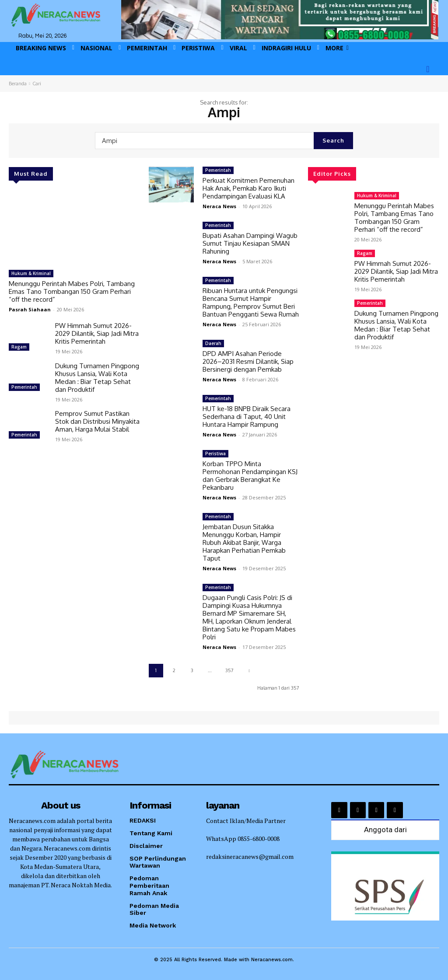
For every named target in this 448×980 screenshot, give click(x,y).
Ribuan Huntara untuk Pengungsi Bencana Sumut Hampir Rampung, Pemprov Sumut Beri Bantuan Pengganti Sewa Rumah (251, 302)
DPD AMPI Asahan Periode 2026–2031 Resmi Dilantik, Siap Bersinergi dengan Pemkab (248, 361)
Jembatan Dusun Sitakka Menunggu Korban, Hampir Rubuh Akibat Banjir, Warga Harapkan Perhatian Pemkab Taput (244, 542)
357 (229, 670)
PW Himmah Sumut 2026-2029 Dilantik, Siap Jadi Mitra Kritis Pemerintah (97, 333)
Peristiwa (215, 453)
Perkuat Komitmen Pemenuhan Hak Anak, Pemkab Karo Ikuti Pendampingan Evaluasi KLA (248, 188)
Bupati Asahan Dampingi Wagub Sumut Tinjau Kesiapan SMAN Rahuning (250, 243)
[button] (428, 69)
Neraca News (219, 206)
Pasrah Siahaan (30, 309)
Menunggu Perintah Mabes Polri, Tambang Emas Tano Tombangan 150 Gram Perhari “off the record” (72, 291)
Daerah (213, 343)
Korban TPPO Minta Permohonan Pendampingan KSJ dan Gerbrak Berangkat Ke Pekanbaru (250, 476)
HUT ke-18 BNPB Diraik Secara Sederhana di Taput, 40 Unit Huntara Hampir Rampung (247, 417)
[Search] (333, 141)
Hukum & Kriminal (31, 273)
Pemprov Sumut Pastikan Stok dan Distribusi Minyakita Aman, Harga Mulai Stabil (97, 421)
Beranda (18, 84)
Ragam (19, 347)
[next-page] (249, 671)
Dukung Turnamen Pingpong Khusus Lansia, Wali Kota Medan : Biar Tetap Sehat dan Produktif (97, 378)
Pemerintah (24, 387)
